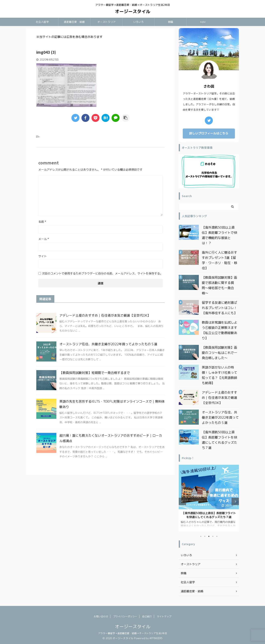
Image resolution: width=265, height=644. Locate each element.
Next (235, 502)
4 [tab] (213, 536)
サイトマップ (164, 616)
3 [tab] (209, 536)
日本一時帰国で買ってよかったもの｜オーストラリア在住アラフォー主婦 (209, 515)
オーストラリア (106, 22)
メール (44, 239)
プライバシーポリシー (125, 616)
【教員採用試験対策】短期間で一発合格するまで (95, 373)
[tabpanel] (209, 498)
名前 (42, 222)
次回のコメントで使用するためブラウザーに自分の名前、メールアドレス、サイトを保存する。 (102, 273)
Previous (182, 502)
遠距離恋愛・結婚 (74, 22)
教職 (171, 22)
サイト (43, 256)
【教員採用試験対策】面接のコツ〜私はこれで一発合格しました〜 (219, 353)
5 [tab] (217, 536)
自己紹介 (147, 616)
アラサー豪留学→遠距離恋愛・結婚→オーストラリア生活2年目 (132, 633)
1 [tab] (201, 536)
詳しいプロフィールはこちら (209, 133)
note (203, 22)
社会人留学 (42, 22)
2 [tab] (205, 536)
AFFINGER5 (156, 638)
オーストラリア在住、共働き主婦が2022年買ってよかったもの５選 (108, 344)
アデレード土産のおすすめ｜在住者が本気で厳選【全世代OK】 (105, 315)
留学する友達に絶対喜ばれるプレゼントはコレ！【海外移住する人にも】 (219, 308)
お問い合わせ (101, 616)
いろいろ (138, 22)
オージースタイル (133, 11)
